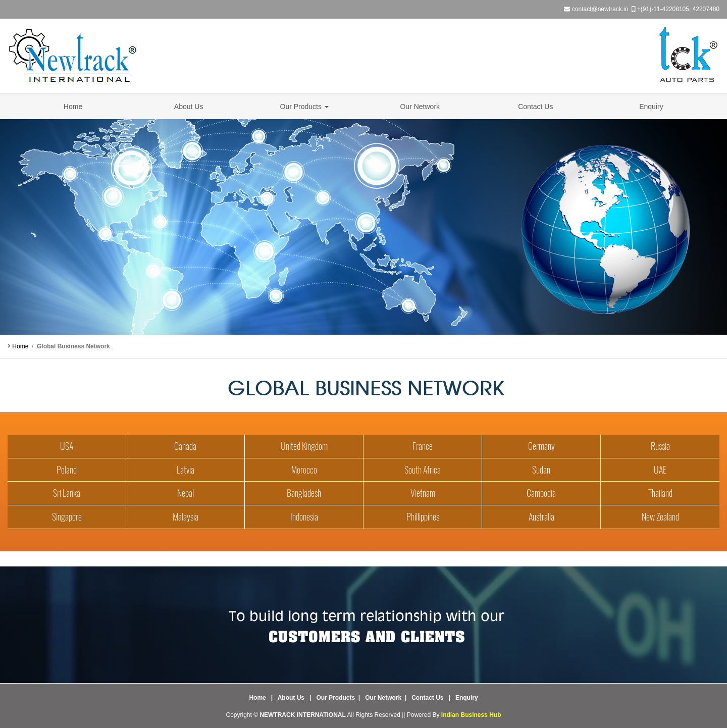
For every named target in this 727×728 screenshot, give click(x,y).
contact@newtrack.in (600, 9)
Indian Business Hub (471, 715)
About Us (189, 107)
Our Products (304, 107)
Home (73, 107)
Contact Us (535, 107)
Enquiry (651, 107)
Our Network (420, 107)
